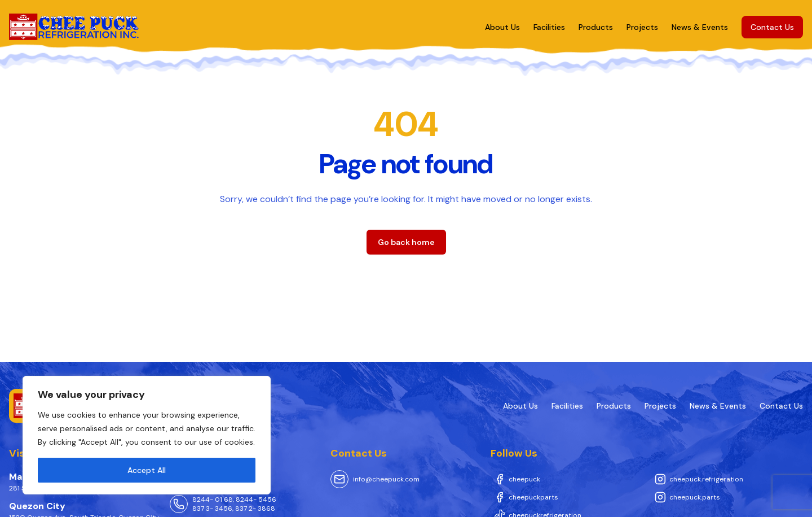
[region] (147, 435)
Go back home (406, 242)
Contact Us (772, 27)
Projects (642, 27)
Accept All (147, 470)
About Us (502, 27)
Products (596, 27)
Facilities (549, 27)
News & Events (700, 27)
